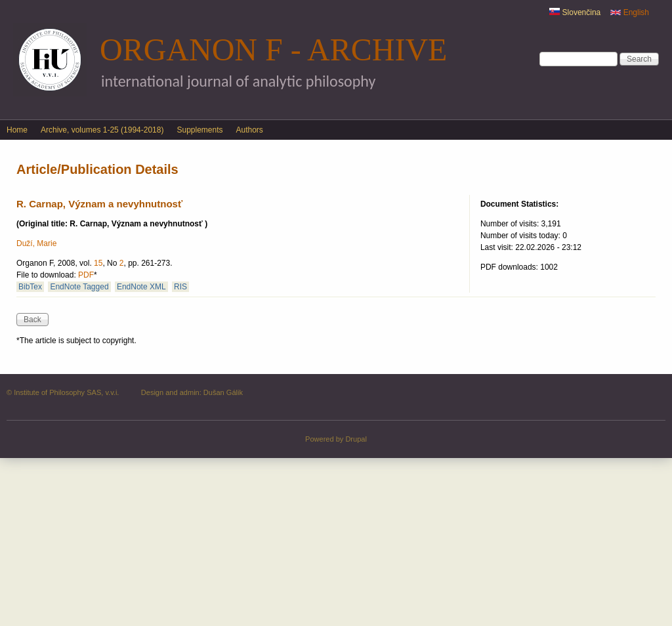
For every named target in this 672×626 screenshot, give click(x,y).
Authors (250, 130)
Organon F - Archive (273, 50)
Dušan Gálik (223, 392)
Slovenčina (575, 12)
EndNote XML (141, 287)
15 (98, 263)
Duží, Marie (36, 243)
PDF (86, 275)
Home (17, 130)
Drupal (356, 439)
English (630, 12)
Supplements (199, 130)
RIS (180, 287)
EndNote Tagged (79, 287)
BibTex (30, 287)
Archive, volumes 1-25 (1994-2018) (102, 130)
